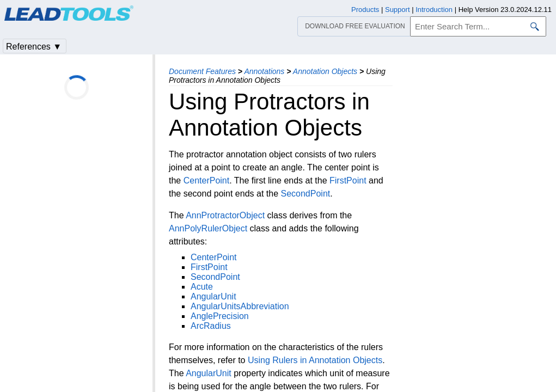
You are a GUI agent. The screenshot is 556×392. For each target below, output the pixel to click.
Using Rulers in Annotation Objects (315, 360)
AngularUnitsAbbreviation (240, 306)
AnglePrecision (220, 316)
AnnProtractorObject (225, 215)
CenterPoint (207, 180)
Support (398, 10)
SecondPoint (305, 194)
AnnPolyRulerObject (208, 228)
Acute (202, 287)
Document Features (202, 71)
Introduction (434, 10)
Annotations (264, 71)
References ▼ (34, 47)
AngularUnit (213, 296)
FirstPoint (348, 180)
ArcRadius (211, 326)
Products (365, 10)
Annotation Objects (325, 71)
